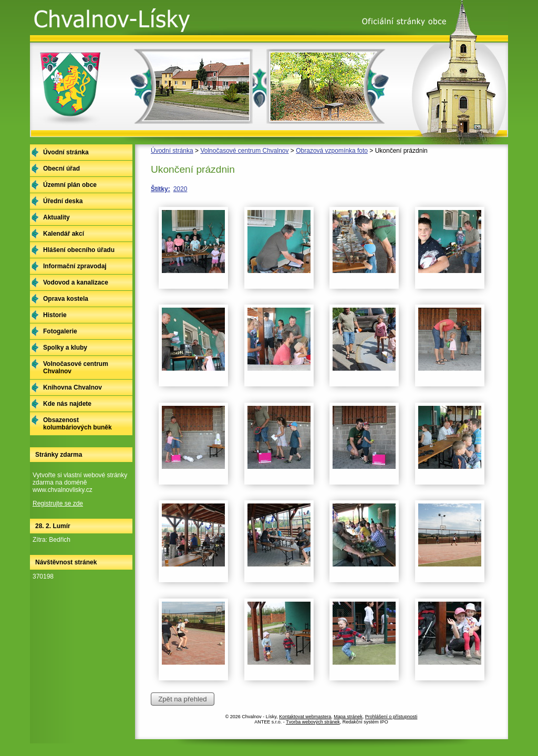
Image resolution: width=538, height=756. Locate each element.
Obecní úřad (61, 169)
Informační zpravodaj (75, 266)
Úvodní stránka (172, 151)
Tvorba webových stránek (313, 722)
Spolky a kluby (65, 348)
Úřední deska (63, 201)
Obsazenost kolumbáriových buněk (77, 424)
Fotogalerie (60, 331)
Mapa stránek (348, 717)
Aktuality (56, 217)
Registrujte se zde (58, 503)
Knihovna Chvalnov (73, 387)
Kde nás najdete (67, 404)
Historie (55, 315)
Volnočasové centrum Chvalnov (244, 151)
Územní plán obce (70, 185)
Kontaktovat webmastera (305, 717)
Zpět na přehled (182, 699)
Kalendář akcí (64, 234)
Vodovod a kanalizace (76, 282)
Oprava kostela (66, 299)
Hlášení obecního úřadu (79, 250)
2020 (180, 189)
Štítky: (161, 189)
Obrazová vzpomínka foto (332, 151)
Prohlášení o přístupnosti (391, 717)
